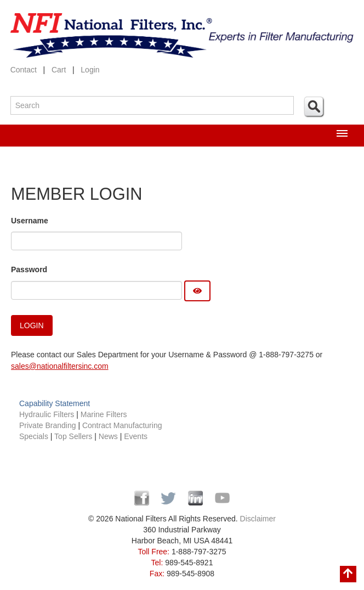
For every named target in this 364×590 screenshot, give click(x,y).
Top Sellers (73, 436)
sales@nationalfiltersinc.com (60, 366)
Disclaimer (258, 519)
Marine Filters (104, 414)
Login (90, 70)
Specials (35, 436)
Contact (24, 70)
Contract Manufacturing (122, 425)
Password (29, 269)
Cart (59, 70)
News (108, 436)
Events (136, 436)
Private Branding (49, 425)
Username (30, 221)
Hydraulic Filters (47, 414)
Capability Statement (55, 403)
